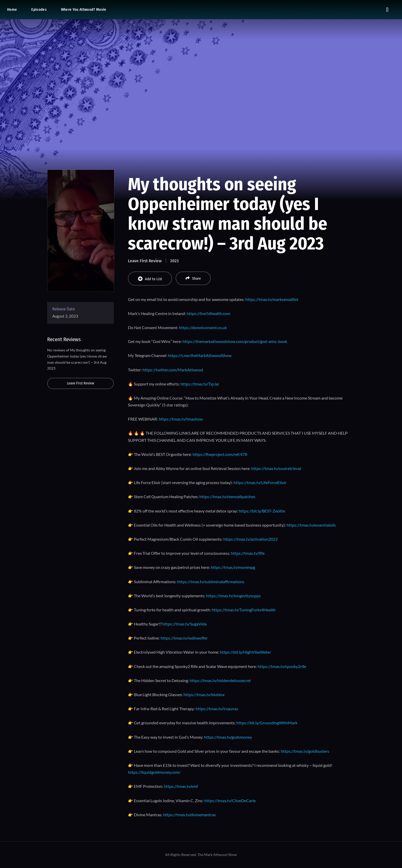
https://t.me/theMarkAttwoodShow (200, 355)
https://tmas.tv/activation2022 (250, 539)
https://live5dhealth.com (208, 313)
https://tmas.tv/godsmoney (228, 737)
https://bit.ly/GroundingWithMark (267, 723)
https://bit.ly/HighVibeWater (245, 652)
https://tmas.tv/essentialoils (311, 525)
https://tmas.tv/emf (181, 786)
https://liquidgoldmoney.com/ (154, 772)
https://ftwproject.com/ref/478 (220, 454)
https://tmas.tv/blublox (204, 694)
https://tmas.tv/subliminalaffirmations (211, 582)
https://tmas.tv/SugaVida (184, 624)
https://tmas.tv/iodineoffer (184, 638)
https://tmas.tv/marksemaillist (272, 299)
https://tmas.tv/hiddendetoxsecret (220, 680)
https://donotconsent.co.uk (203, 327)
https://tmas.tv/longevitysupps (233, 596)
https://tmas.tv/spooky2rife (282, 666)
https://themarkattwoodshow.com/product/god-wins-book (235, 341)
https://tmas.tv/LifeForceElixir (260, 482)
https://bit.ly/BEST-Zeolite (262, 511)
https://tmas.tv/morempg (233, 567)
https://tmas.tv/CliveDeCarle (230, 801)
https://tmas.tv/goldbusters (305, 751)
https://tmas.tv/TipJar (200, 384)
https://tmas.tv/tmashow (181, 419)
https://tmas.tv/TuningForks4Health (244, 610)
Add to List (150, 279)
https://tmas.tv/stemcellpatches (227, 496)
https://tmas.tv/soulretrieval (276, 468)
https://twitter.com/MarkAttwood (173, 370)
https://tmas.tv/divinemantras (189, 815)
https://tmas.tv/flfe (248, 553)
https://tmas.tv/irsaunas (217, 709)
